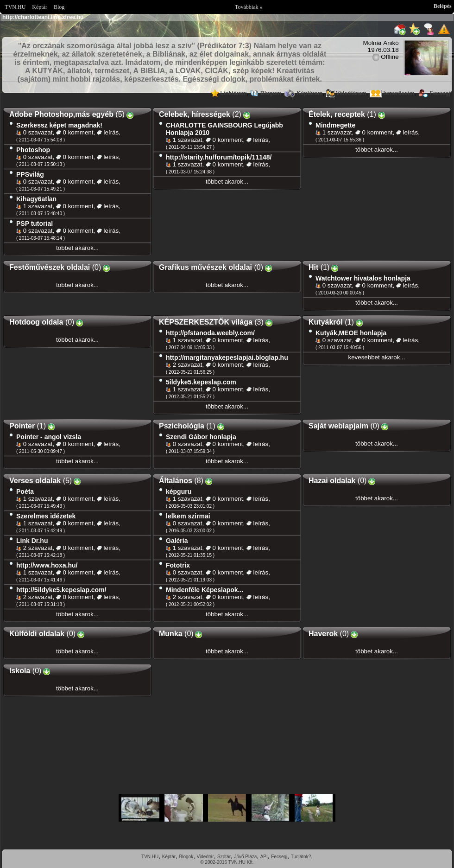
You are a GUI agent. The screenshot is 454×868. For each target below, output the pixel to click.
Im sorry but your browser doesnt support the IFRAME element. (227, 808)
